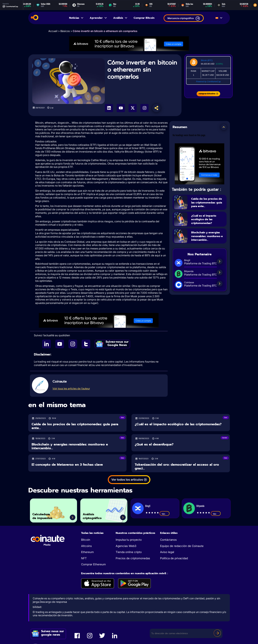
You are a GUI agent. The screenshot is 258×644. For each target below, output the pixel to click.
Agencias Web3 (126, 546)
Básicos (65, 31)
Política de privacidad (174, 558)
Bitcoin (86, 540)
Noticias (76, 18)
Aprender (98, 18)
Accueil (53, 31)
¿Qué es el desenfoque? (154, 444)
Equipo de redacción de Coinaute (182, 546)
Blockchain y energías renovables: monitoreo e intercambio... (208, 242)
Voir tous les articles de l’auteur (71, 389)
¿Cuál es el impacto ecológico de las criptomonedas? (207, 223)
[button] (224, 127)
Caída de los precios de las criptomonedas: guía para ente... (208, 204)
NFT (84, 558)
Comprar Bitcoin (144, 18)
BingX (148, 506)
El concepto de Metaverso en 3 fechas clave (67, 465)
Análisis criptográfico (96, 515)
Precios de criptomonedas (133, 558)
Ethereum (87, 552)
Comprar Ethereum (93, 564)
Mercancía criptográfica (184, 18)
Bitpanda (200, 506)
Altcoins (86, 546)
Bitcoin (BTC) (207, 60)
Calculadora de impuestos (46, 515)
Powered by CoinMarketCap (208, 82)
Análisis (120, 18)
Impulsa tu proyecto (129, 540)
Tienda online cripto (129, 552)
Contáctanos (168, 540)
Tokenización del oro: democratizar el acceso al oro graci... (177, 466)
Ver (165, 514)
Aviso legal (167, 552)
